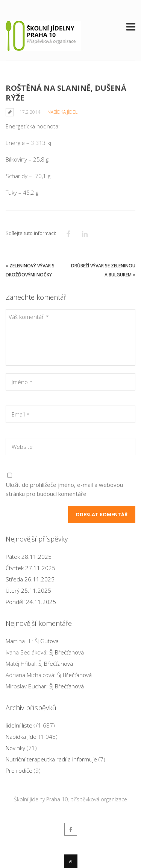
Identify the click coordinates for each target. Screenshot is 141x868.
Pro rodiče (19, 770)
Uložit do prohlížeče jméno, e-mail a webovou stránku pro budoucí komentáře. (64, 489)
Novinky (15, 748)
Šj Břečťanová (67, 652)
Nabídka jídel (62, 112)
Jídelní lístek (20, 725)
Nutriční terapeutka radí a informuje (51, 759)
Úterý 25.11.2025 (28, 590)
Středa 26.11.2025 (30, 579)
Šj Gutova (47, 641)
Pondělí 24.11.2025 (31, 602)
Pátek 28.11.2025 (29, 557)
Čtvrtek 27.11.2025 (30, 568)
